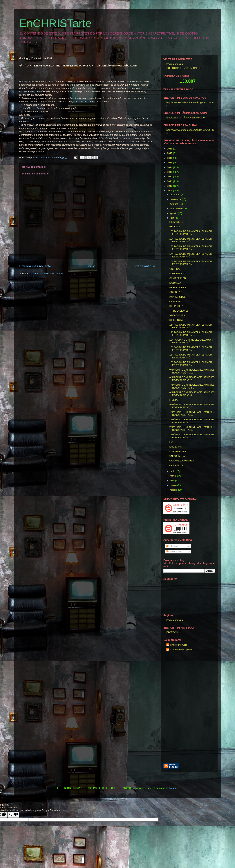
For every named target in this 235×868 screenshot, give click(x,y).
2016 (170, 158)
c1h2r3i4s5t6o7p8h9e (181, 650)
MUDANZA (175, 283)
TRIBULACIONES (179, 311)
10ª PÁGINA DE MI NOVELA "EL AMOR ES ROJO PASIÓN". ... (191, 364)
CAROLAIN (175, 301)
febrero (174, 490)
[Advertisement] (207, 708)
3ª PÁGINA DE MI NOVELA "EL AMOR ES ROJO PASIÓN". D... (192, 421)
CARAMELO (176, 465)
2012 (170, 177)
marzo (174, 485)
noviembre (176, 199)
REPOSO (174, 227)
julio (172, 218)
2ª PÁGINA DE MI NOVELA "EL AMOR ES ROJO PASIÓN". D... (192, 428)
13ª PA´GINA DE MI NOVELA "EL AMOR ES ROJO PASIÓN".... (191, 341)
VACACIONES (177, 315)
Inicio (91, 266)
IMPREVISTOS (177, 297)
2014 (170, 167)
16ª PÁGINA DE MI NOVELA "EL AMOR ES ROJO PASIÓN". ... (191, 263)
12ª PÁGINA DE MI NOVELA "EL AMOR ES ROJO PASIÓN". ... (191, 349)
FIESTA (173, 400)
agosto (174, 213)
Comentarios (174, 552)
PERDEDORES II (179, 287)
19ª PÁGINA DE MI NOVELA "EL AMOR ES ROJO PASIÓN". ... (191, 240)
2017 (170, 153)
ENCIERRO (176, 447)
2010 (170, 186)
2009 (170, 191)
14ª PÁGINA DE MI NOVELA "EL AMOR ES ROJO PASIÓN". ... (191, 334)
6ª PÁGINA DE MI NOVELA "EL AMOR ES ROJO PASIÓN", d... (192, 394)
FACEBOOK (173, 632)
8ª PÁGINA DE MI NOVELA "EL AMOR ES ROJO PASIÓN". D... (192, 379)
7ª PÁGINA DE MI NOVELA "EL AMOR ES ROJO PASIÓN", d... (192, 386)
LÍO (171, 442)
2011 (170, 181)
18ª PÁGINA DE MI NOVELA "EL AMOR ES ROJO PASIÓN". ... (191, 248)
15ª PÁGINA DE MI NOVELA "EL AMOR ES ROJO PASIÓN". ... (191, 326)
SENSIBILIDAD (178, 278)
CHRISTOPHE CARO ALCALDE (184, 68)
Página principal (175, 64)
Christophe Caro (179, 645)
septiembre (176, 209)
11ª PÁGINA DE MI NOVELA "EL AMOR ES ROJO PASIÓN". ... (191, 356)
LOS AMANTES (178, 451)
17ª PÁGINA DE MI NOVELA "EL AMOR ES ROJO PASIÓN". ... (191, 255)
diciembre (176, 195)
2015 (170, 163)
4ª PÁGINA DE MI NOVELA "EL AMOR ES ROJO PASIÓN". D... (192, 413)
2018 (170, 149)
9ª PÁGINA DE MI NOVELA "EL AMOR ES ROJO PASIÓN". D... (192, 371)
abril (173, 480)
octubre (174, 204)
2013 (170, 172)
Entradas (172, 546)
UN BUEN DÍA (177, 456)
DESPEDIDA (176, 306)
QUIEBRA (175, 292)
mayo (173, 476)
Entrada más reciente (35, 266)
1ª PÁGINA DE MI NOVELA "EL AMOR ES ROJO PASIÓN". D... (192, 436)
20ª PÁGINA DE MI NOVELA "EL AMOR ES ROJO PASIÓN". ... (191, 233)
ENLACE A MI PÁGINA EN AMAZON (186, 118)
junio (173, 471)
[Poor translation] (13, 815)
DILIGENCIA (176, 320)
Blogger (173, 788)
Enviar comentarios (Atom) (48, 274)
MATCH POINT (177, 274)
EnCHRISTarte (55, 23)
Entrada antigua (143, 266)
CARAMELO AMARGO (182, 461)
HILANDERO (176, 222)
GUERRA (174, 269)
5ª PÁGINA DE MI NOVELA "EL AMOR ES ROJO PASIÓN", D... (192, 406)
